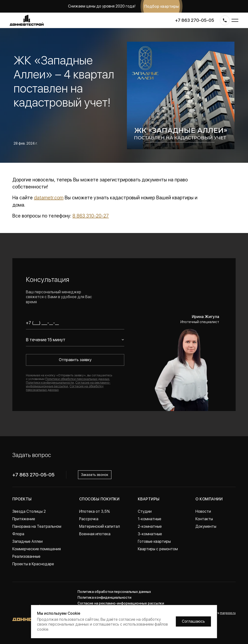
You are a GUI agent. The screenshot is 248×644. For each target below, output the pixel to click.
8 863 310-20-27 (91, 216)
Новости (203, 511)
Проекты (22, 499)
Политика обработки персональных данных (114, 592)
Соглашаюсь (193, 621)
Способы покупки (99, 499)
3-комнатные (150, 534)
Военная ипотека (95, 534)
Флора (18, 534)
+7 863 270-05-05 (195, 20)
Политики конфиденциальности (50, 383)
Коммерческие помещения (37, 549)
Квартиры (149, 499)
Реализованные (26, 556)
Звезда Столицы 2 (29, 511)
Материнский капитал (100, 526)
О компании (209, 499)
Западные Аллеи (27, 541)
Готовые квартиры (154, 541)
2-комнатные (150, 526)
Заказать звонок (95, 475)
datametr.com (49, 198)
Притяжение (24, 519)
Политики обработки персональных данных (77, 379)
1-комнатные (150, 519)
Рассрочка (89, 519)
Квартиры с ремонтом (158, 549)
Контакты (204, 519)
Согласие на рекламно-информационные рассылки (121, 603)
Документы (206, 526)
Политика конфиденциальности (104, 597)
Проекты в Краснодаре (33, 564)
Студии (145, 511)
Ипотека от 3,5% (95, 511)
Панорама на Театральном (37, 526)
